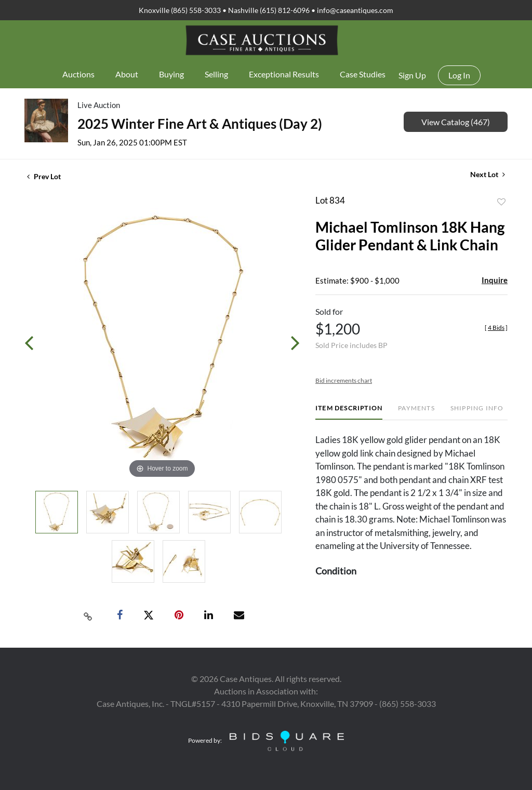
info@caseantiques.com (355, 10)
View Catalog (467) (456, 122)
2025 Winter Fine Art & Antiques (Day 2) (200, 124)
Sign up (412, 75)
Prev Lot (44, 176)
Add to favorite (501, 202)
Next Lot (488, 174)
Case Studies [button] (363, 74)
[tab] (349, 412)
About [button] (127, 74)
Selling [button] (216, 74)
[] (496, 327)
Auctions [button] (78, 74)
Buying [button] (171, 74)
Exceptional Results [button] (284, 74)
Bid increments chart (344, 380)
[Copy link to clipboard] (88, 615)
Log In (459, 75)
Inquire (495, 280)
